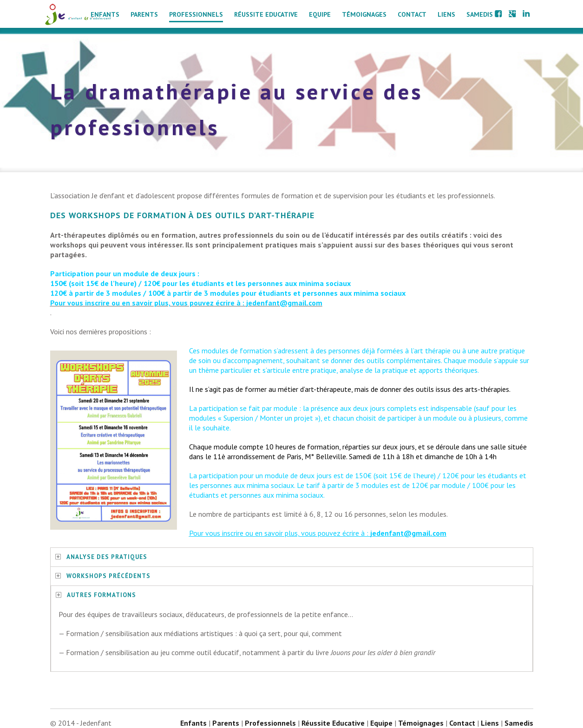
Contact (412, 14)
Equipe (320, 14)
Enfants (105, 14)
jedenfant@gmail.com (408, 533)
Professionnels (196, 14)
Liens (446, 14)
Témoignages (364, 14)
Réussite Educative (266, 14)
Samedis (480, 14)
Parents (144, 14)
